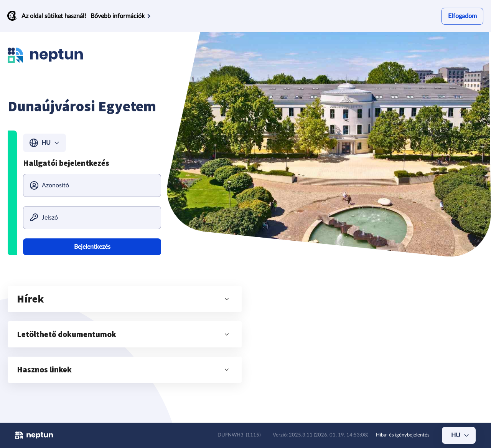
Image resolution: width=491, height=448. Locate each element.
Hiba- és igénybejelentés (403, 435)
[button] (125, 299)
